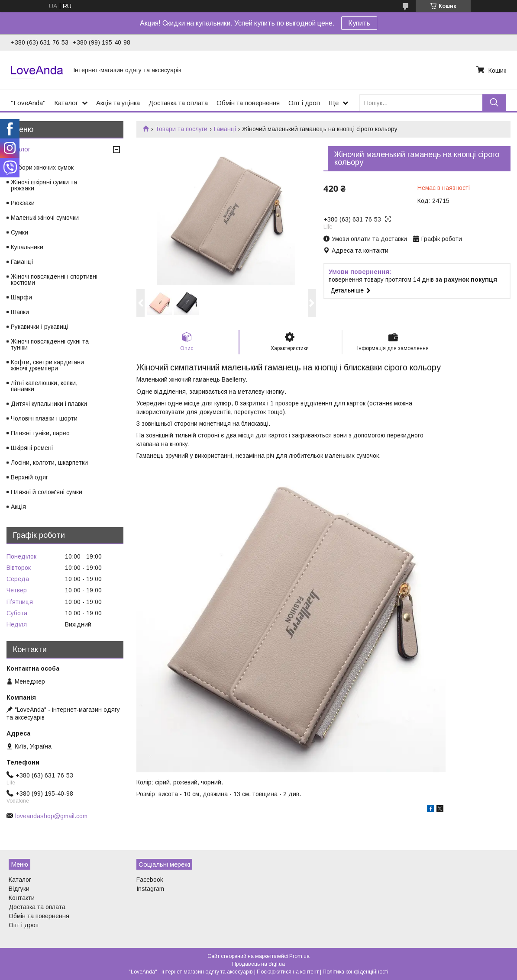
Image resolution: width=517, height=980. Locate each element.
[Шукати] (494, 103)
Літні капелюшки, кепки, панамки (44, 386)
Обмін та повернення (248, 103)
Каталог (66, 103)
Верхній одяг (29, 477)
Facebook (150, 880)
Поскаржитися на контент (288, 972)
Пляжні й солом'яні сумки (47, 492)
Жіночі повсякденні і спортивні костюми (54, 280)
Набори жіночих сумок (42, 167)
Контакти (22, 898)
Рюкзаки (23, 203)
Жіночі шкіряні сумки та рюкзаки (44, 185)
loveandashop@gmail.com (51, 816)
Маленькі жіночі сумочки (45, 218)
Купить (359, 23)
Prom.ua (299, 956)
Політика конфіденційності (355, 972)
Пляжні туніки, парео (40, 433)
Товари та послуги (181, 129)
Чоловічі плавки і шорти (44, 418)
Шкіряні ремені (32, 448)
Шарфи (21, 297)
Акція (18, 507)
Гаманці (225, 129)
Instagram (150, 889)
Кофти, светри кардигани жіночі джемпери (47, 365)
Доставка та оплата (178, 103)
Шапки (20, 312)
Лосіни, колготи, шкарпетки (49, 463)
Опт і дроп (304, 103)
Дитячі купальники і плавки (49, 404)
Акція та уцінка (118, 103)
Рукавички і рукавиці (40, 327)
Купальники (27, 247)
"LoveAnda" (28, 103)
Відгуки (19, 889)
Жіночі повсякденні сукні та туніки (50, 344)
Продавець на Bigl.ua (258, 964)
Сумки (19, 232)
